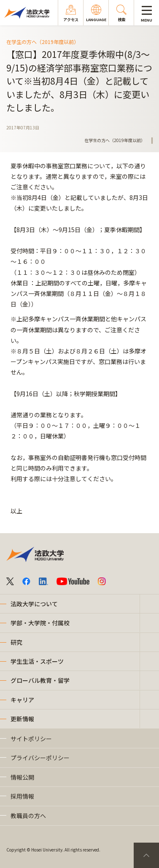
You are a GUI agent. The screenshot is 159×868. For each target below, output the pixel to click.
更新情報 (22, 719)
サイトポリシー (31, 739)
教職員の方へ (28, 816)
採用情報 (22, 796)
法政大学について (34, 604)
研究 (16, 642)
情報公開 (22, 777)
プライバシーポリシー (40, 758)
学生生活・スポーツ (37, 661)
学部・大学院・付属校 (40, 623)
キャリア (22, 700)
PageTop (146, 855)
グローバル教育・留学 (40, 680)
